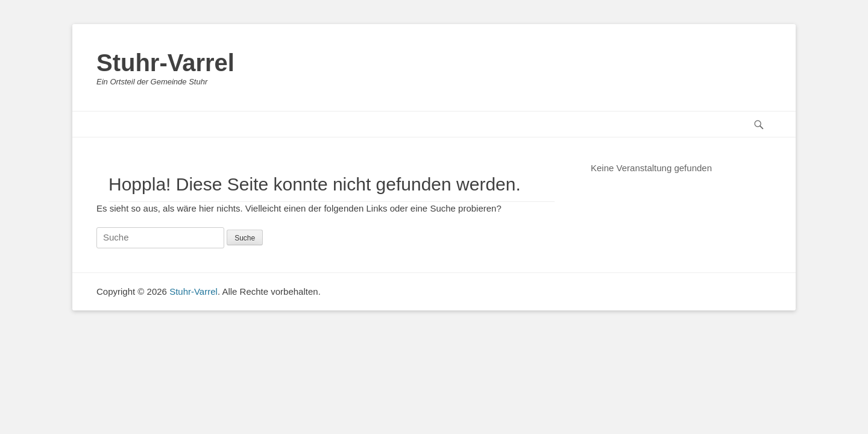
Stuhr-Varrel (165, 63)
